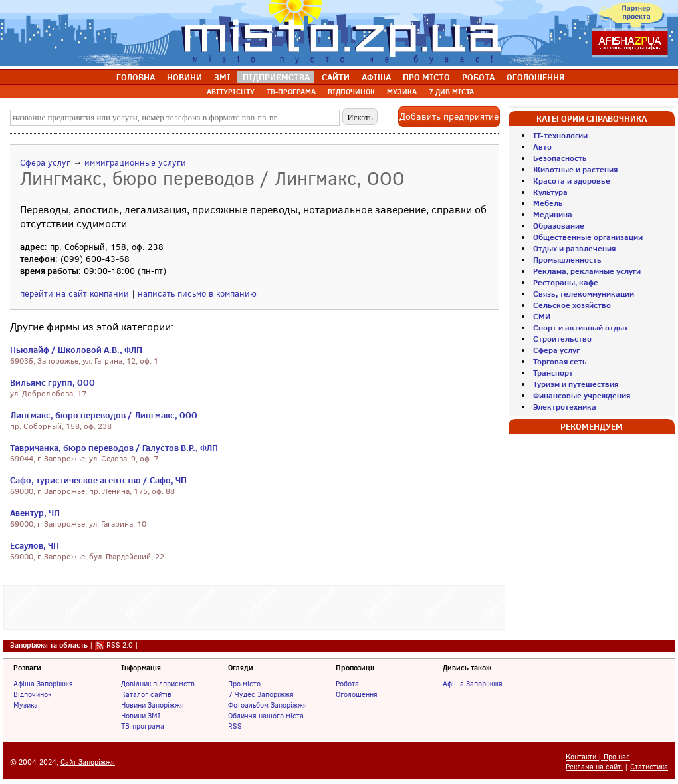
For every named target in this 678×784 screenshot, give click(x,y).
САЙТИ (336, 77)
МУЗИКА (402, 92)
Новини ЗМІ (141, 716)
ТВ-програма (143, 726)
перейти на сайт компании (74, 294)
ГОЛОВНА (136, 77)
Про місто (244, 684)
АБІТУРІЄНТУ (231, 92)
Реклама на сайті (594, 767)
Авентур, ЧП (35, 513)
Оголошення (357, 694)
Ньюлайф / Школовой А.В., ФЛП (76, 350)
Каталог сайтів (146, 694)
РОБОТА (478, 77)
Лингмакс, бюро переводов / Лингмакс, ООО (104, 415)
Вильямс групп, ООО (53, 382)
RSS (235, 726)
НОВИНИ (184, 77)
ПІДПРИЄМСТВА (276, 77)
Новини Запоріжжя (153, 705)
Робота (347, 684)
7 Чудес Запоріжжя (261, 694)
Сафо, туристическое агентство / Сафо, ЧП (98, 480)
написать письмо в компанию (197, 294)
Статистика (649, 767)
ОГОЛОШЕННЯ (535, 77)
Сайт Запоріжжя (88, 762)
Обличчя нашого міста (266, 716)
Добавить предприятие (449, 117)
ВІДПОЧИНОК (351, 92)
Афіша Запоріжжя (43, 684)
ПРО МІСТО (426, 77)
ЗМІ (222, 77)
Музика (26, 705)
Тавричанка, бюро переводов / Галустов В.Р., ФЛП (114, 448)
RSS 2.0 (120, 645)
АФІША (376, 77)
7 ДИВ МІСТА (451, 92)
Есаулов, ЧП (35, 545)
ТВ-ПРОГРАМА (291, 92)
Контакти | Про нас (598, 757)
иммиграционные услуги (135, 163)
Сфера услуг (45, 163)
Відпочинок (32, 694)
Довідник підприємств (158, 684)
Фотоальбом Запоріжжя (268, 705)
